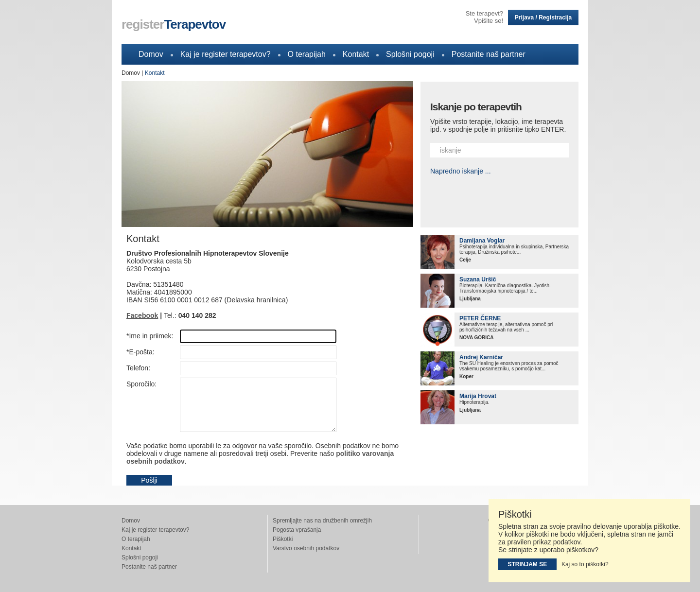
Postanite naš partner (489, 54)
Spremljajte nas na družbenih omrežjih (322, 521)
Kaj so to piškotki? (585, 564)
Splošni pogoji (410, 54)
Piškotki (283, 539)
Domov (151, 54)
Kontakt (356, 54)
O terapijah (307, 54)
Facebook (142, 315)
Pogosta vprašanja (297, 530)
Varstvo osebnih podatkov (306, 548)
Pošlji (149, 480)
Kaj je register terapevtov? (226, 54)
